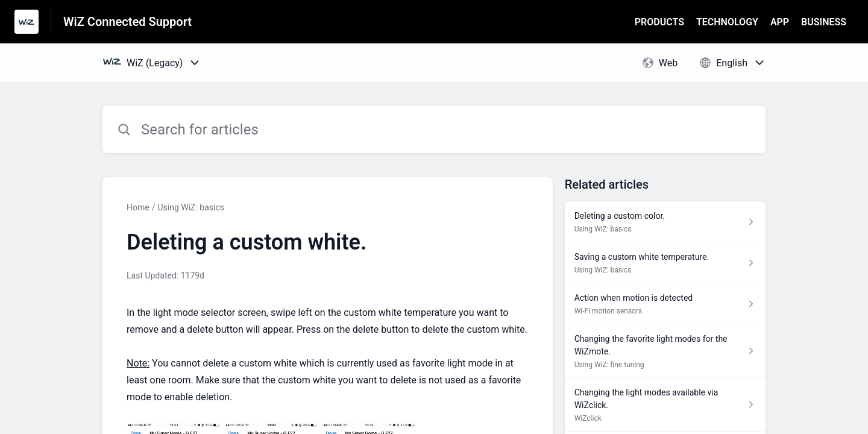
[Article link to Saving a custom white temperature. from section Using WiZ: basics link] (665, 263)
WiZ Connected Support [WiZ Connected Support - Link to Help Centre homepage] (127, 22)
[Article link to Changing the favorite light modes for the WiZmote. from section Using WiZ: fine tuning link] (665, 351)
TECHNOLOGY (727, 22)
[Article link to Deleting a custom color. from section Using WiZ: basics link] (665, 222)
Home (138, 207)
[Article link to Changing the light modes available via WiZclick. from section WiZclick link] (665, 405)
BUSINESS (824, 22)
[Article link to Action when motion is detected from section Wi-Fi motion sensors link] (665, 304)
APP (780, 22)
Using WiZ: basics (191, 207)
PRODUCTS (659, 22)
